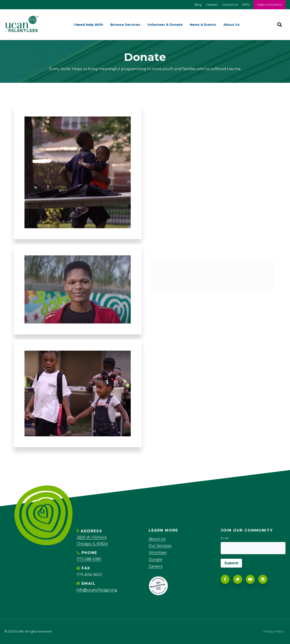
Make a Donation (269, 5)
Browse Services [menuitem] (125, 25)
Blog (197, 5)
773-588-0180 (89, 559)
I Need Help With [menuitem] (88, 25)
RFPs (246, 5)
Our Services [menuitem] (160, 546)
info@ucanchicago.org (97, 589)
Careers (211, 5)
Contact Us (230, 5)
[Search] (280, 25)
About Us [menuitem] (232, 25)
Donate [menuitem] (155, 560)
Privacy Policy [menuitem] (274, 632)
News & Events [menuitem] (203, 25)
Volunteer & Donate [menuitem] (165, 25)
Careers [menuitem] (156, 567)
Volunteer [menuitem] (158, 553)
